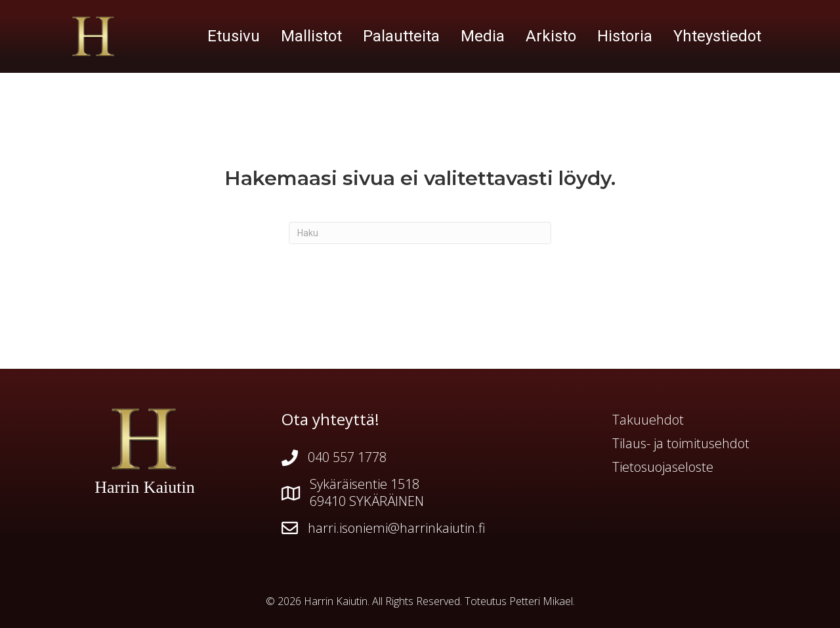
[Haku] (420, 233)
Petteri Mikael (541, 601)
